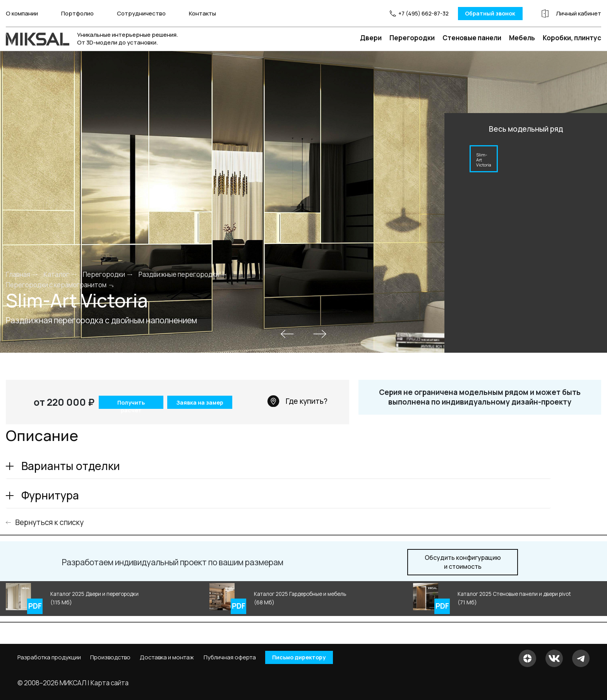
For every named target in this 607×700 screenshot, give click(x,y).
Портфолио (77, 13)
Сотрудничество (141, 13)
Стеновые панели (472, 37)
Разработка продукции (49, 657)
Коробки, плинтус (572, 37)
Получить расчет (130, 403)
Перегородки (412, 37)
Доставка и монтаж (167, 657)
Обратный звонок (482, 13)
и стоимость (463, 562)
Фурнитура (50, 495)
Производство (110, 657)
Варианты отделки (71, 465)
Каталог (57, 274)
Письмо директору (302, 657)
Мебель (522, 37)
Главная (18, 274)
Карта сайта (110, 682)
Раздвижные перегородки (179, 274)
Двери (371, 37)
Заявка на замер (200, 402)
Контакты (202, 13)
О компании (22, 13)
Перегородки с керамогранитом (56, 285)
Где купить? (297, 401)
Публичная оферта (230, 657)
